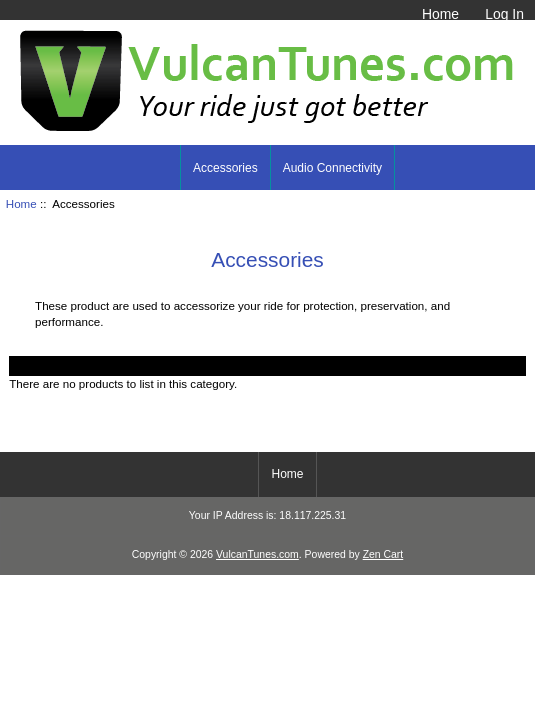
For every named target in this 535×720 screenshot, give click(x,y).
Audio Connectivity (332, 168)
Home (440, 14)
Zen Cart (383, 554)
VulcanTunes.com (257, 554)
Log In (504, 14)
